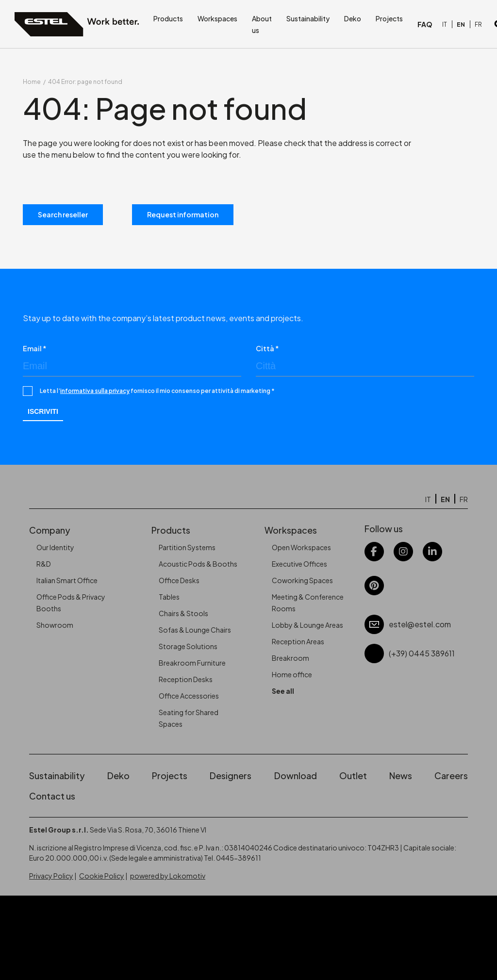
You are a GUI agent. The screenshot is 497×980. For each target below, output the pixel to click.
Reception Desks (186, 679)
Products (168, 18)
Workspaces (217, 18)
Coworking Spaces (302, 580)
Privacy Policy (51, 876)
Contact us (52, 796)
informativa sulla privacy (95, 391)
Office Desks (179, 580)
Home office (292, 674)
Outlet (353, 776)
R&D (44, 564)
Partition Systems (187, 547)
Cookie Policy (102, 876)
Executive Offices (299, 564)
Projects (389, 18)
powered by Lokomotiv (168, 876)
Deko (353, 18)
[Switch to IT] (445, 24)
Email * (35, 348)
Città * (267, 348)
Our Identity (55, 547)
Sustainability (308, 18)
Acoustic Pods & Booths (198, 564)
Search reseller (63, 214)
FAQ (425, 24)
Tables (169, 597)
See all (283, 691)
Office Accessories (189, 696)
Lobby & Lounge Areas (307, 625)
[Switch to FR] (478, 24)
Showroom (55, 625)
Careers (451, 776)
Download (296, 776)
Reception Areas (298, 641)
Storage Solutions (188, 646)
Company (50, 530)
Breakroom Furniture (192, 663)
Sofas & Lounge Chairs (195, 630)
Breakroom (290, 658)
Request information (183, 214)
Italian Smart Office (67, 580)
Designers (231, 776)
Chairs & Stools (183, 613)
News (401, 776)
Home (32, 82)
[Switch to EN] (461, 24)
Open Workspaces (301, 547)
